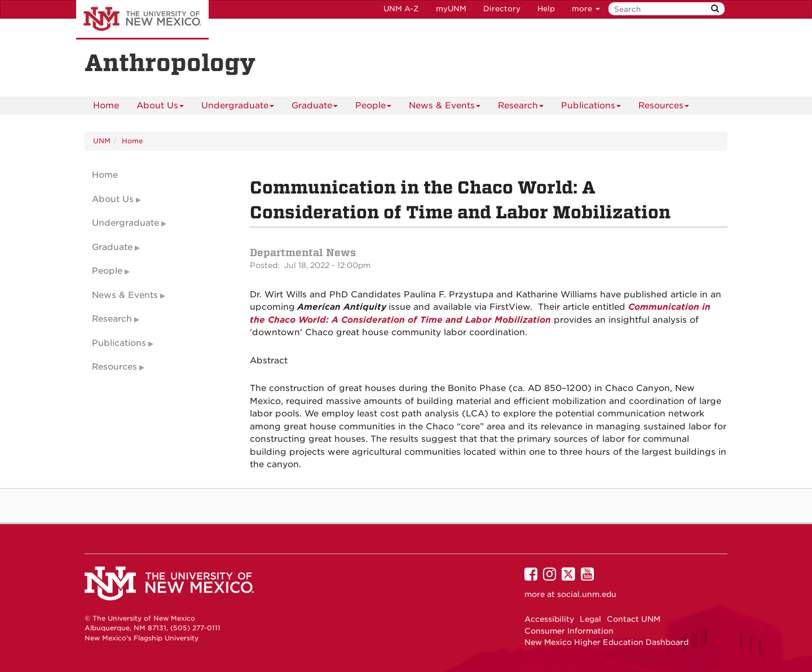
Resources (664, 107)
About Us (160, 107)
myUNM (451, 9)
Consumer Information (569, 631)
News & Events (445, 107)
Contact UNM (634, 619)
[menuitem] (106, 106)
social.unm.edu (587, 594)
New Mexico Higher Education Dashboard (606, 642)
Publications (591, 107)
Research (521, 107)
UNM (102, 141)
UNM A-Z (401, 9)
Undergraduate (238, 107)
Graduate (315, 107)
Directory (502, 9)
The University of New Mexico (142, 20)
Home (106, 106)
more (586, 9)
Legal (590, 619)
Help (546, 9)
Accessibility (549, 619)
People (373, 107)
